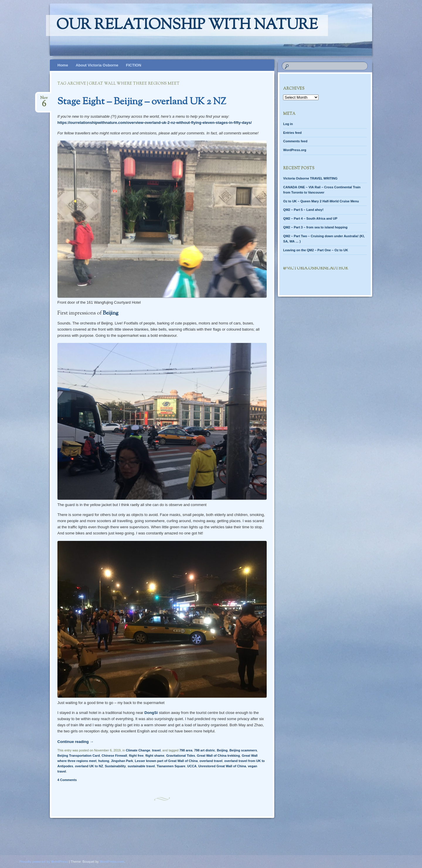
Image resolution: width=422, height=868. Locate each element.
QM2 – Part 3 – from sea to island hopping (315, 227)
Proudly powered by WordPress (44, 862)
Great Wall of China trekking (218, 756)
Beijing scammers (243, 750)
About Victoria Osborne (97, 65)
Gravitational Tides (181, 756)
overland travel (211, 761)
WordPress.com (112, 862)
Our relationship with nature (187, 25)
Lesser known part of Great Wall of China (166, 761)
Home (63, 65)
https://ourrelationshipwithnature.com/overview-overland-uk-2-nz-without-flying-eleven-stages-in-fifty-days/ (155, 123)
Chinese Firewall (114, 756)
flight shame (155, 756)
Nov (44, 100)
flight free (136, 756)
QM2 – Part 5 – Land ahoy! (303, 210)
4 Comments (67, 780)
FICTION (134, 65)
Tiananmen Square (171, 766)
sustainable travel (141, 766)
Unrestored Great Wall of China (222, 766)
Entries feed (292, 133)
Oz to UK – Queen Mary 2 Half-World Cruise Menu (321, 201)
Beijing (111, 313)
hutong (104, 761)
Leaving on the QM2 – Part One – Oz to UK (315, 250)
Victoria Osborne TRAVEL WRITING (310, 178)
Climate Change (138, 750)
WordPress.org (295, 150)
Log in (288, 124)
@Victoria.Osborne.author (315, 269)
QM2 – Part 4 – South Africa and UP (310, 218)
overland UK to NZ (89, 766)
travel (156, 750)
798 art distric (205, 750)
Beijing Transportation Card (79, 756)
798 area (186, 750)
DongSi (151, 713)
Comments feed (295, 141)
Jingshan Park (122, 761)
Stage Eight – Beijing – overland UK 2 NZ (142, 102)
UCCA (192, 766)
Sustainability (115, 766)
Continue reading (76, 742)
